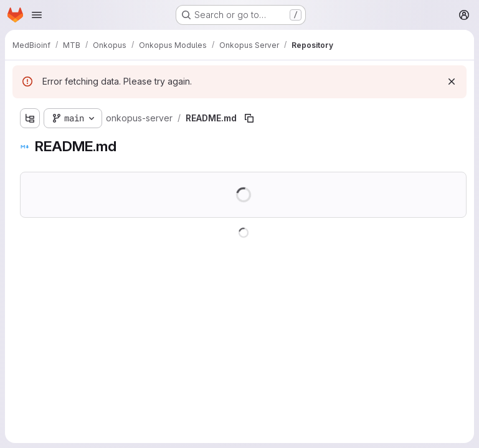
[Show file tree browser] (30, 118)
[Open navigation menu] (37, 15)
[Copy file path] (249, 118)
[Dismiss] (452, 82)
